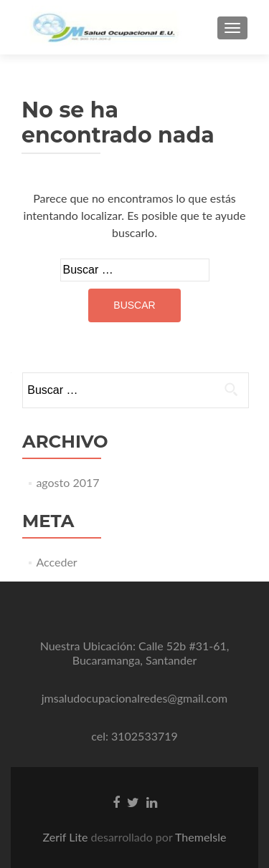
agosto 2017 (67, 482)
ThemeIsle (200, 837)
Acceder (56, 562)
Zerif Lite (66, 837)
